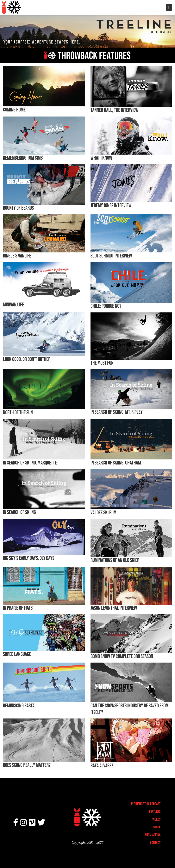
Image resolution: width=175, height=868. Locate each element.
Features (155, 811)
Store (157, 827)
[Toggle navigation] (169, 7)
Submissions (153, 835)
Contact (155, 843)
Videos (156, 819)
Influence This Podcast (146, 804)
